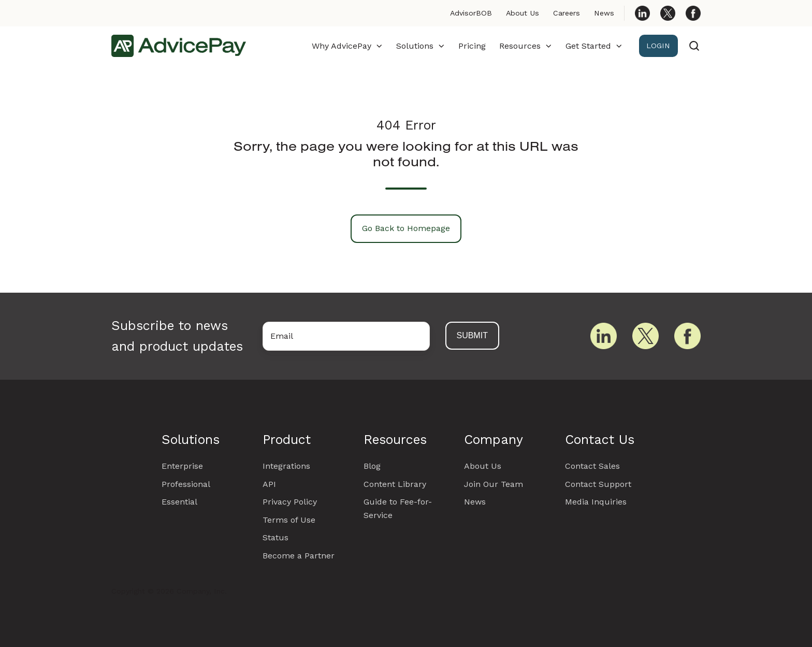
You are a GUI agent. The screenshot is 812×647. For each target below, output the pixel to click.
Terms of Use (289, 520)
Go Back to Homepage (406, 228)
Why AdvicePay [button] (342, 46)
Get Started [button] (588, 46)
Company (494, 440)
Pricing (472, 46)
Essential (179, 502)
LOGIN (658, 46)
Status (275, 537)
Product (287, 440)
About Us (523, 13)
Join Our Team (494, 484)
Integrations (286, 466)
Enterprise (182, 466)
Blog (372, 466)
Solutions (191, 440)
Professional (186, 484)
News (604, 13)
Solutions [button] (415, 46)
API (269, 484)
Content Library (395, 484)
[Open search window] (694, 46)
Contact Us (600, 440)
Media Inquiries (596, 502)
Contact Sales (592, 466)
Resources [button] (520, 46)
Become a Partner (299, 556)
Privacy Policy (290, 502)
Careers (567, 13)
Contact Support (598, 484)
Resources (395, 440)
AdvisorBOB (471, 13)
